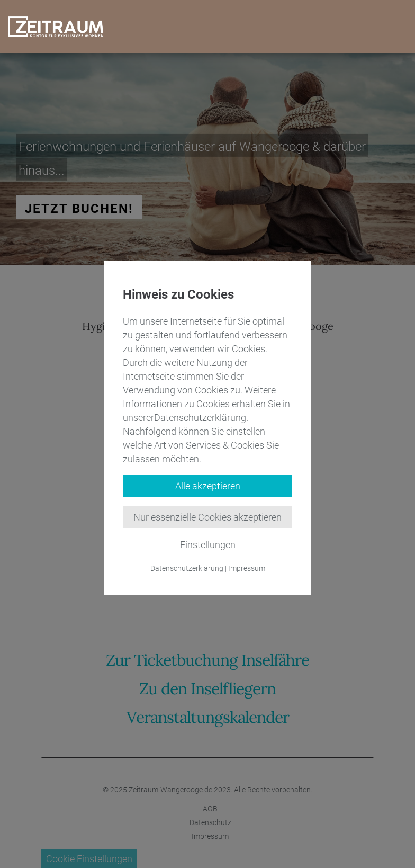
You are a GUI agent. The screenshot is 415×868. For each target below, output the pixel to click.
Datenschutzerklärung (200, 418)
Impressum (247, 569)
